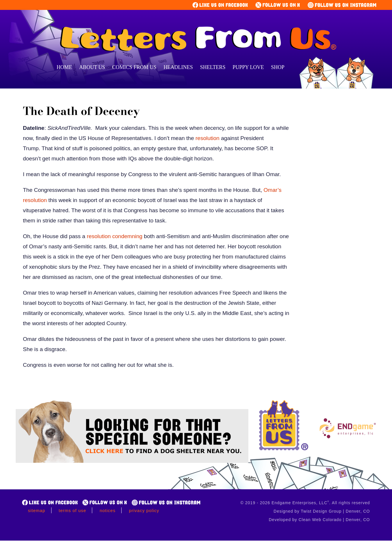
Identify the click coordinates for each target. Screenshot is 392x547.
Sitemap (37, 510)
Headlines (178, 67)
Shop (278, 67)
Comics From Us (134, 67)
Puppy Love (248, 67)
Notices (108, 510)
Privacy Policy (144, 510)
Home (64, 67)
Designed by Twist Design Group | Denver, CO (322, 511)
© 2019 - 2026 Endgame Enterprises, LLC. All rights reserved (305, 503)
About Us (92, 67)
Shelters (213, 67)
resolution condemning (114, 236)
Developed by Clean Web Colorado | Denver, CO (319, 520)
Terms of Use (73, 510)
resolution (207, 138)
